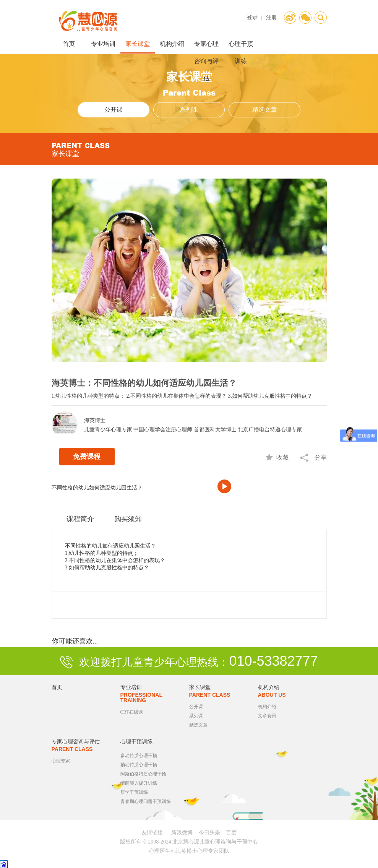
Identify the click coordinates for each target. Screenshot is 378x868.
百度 (231, 833)
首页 (69, 44)
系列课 (189, 110)
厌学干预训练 (134, 792)
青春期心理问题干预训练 (146, 801)
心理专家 (61, 761)
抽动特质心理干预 (139, 765)
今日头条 (209, 833)
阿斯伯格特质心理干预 (143, 774)
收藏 (282, 458)
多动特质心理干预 (139, 756)
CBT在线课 (132, 712)
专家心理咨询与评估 (206, 47)
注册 (271, 17)
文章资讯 (267, 716)
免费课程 (87, 457)
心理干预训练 (241, 47)
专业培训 (103, 44)
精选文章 (264, 110)
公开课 (114, 110)
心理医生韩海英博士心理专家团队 (189, 851)
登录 (252, 17)
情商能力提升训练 (139, 783)
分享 (321, 458)
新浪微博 (182, 833)
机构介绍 (172, 44)
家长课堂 (138, 44)
